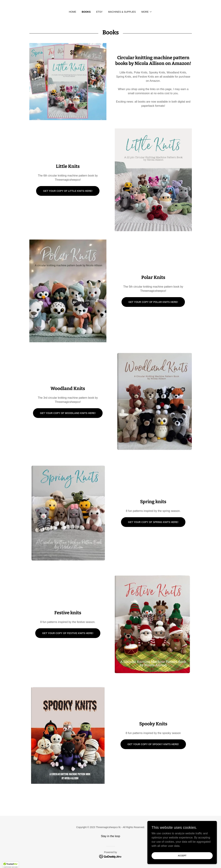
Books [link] (86, 12)
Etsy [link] (99, 12)
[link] (110, 856)
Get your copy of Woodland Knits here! (68, 413)
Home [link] (73, 12)
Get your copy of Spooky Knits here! (153, 744)
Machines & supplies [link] (122, 12)
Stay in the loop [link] (110, 836)
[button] (147, 12)
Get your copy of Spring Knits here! (153, 522)
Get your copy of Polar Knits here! (153, 302)
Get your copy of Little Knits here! (68, 191)
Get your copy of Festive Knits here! (68, 633)
